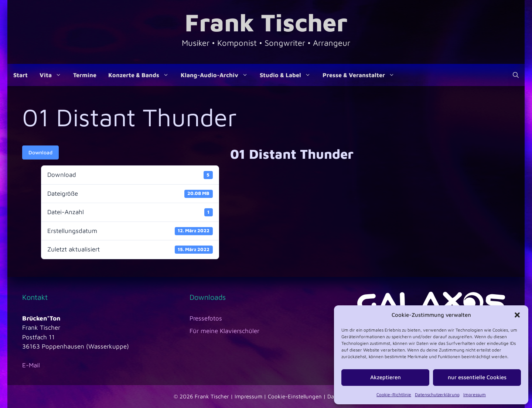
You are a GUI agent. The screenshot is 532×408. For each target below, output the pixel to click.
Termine (85, 75)
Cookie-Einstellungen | (298, 396)
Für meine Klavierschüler (224, 331)
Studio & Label (288, 75)
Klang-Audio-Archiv (217, 75)
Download (40, 152)
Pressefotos (206, 318)
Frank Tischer (266, 22)
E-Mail (31, 365)
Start (21, 75)
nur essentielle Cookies (477, 377)
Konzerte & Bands (141, 75)
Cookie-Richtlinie (394, 395)
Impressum (475, 395)
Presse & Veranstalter (362, 75)
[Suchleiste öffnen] (516, 75)
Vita (53, 75)
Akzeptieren (386, 377)
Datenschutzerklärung (437, 395)
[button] (517, 315)
